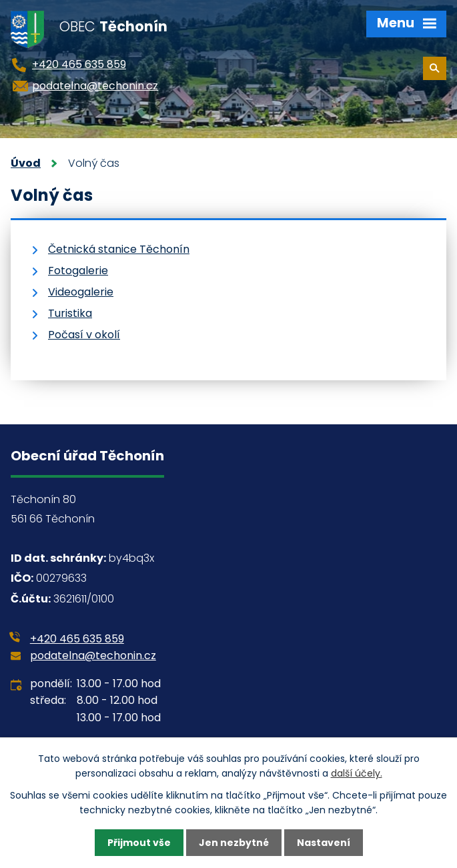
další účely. (357, 773)
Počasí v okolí (84, 335)
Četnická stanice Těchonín (119, 249)
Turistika (70, 313)
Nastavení (324, 843)
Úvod (26, 163)
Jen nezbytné (234, 843)
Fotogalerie (78, 271)
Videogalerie (81, 292)
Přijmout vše (139, 843)
